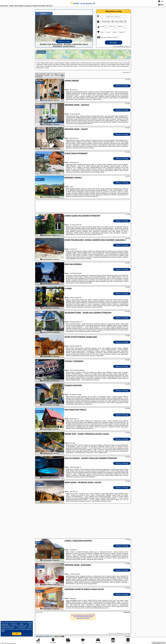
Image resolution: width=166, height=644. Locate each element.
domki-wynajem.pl (83, 3)
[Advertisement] (83, 521)
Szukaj (114, 43)
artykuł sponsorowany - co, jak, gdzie (123, 633)
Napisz (164, 643)
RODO (3, 631)
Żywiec (38, 82)
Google (30, 622)
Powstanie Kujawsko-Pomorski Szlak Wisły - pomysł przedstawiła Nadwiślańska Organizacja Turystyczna (83, 617)
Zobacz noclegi (122, 86)
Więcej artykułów (39, 612)
